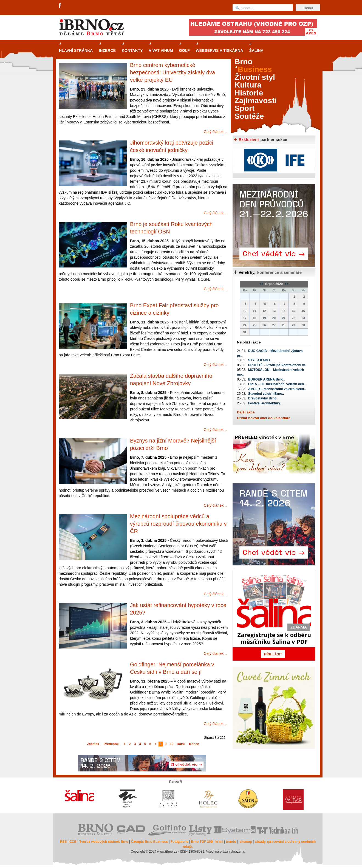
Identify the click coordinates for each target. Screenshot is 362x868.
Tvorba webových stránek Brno (104, 842)
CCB (73, 842)
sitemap (246, 842)
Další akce (246, 412)
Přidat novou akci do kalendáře (264, 418)
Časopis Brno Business (149, 842)
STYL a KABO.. (260, 360)
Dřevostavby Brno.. (263, 398)
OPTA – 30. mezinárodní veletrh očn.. (277, 384)
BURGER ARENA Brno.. (267, 379)
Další (181, 744)
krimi (219, 842)
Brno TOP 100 (202, 842)
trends (231, 842)
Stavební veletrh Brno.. (266, 394)
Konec (194, 744)
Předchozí (111, 744)
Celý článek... (215, 132)
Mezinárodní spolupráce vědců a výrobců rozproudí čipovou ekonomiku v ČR (178, 524)
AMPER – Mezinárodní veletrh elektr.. (277, 389)
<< (262, 284)
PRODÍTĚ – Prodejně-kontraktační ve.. (278, 365)
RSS (63, 842)
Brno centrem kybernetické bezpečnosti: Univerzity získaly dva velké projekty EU (172, 72)
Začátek (93, 744)
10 (172, 744)
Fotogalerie (179, 842)
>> (286, 284)
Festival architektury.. (265, 403)
